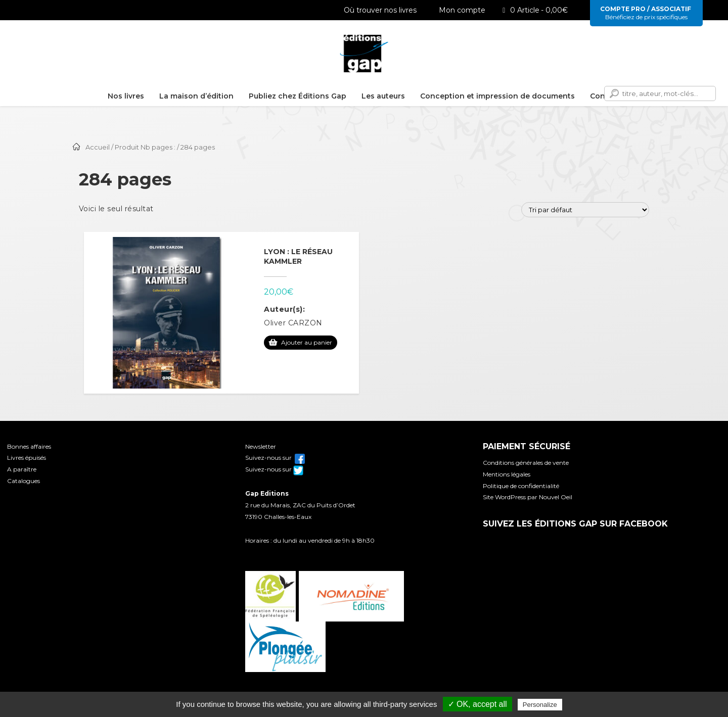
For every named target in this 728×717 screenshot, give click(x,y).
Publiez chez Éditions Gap (298, 96)
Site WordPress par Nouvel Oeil (528, 497)
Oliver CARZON (293, 323)
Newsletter (261, 446)
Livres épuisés (27, 458)
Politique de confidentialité (521, 486)
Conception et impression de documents (497, 96)
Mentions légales (507, 474)
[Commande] (585, 210)
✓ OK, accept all (477, 704)
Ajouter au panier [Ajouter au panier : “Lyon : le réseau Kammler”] (307, 342)
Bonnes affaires (29, 446)
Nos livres (126, 96)
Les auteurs (383, 96)
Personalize (540, 705)
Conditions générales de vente (526, 463)
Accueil (98, 147)
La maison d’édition (196, 96)
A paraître (22, 469)
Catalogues (24, 481)
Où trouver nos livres (375, 10)
